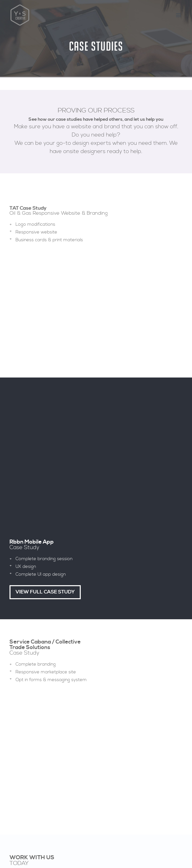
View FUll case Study (45, 258)
